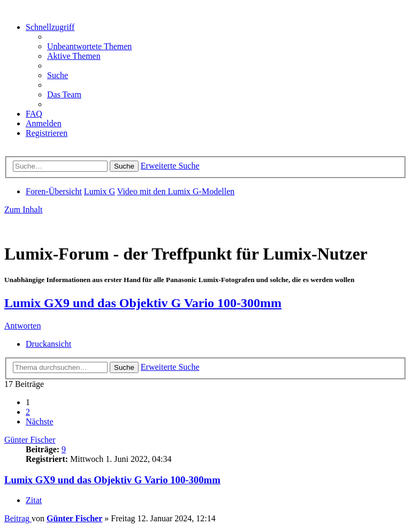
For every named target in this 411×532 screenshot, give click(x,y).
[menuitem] (89, 46)
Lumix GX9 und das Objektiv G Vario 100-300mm (143, 303)
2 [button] (28, 412)
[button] (40, 421)
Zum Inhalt (24, 210)
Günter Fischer (30, 440)
